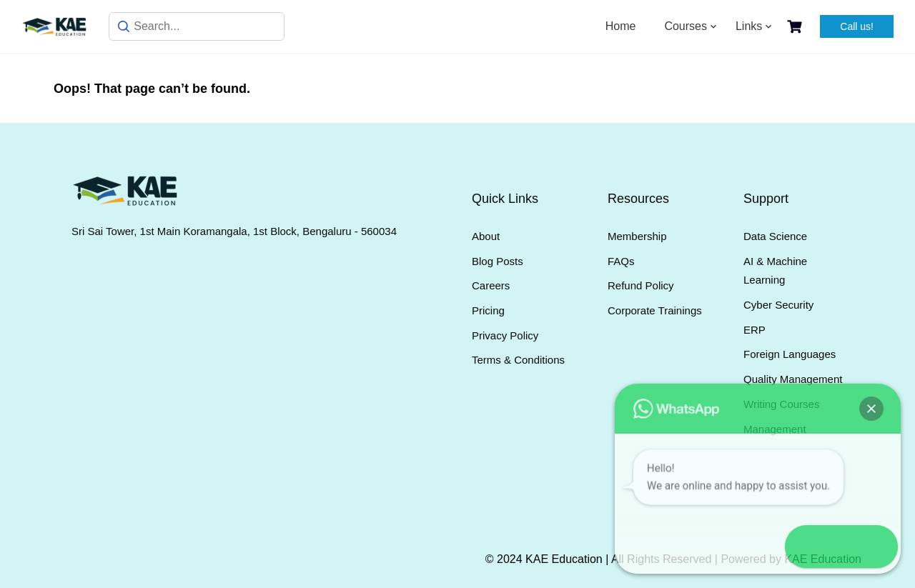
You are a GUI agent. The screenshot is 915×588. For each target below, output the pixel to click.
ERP (755, 330)
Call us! (857, 26)
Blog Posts (498, 261)
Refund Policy (641, 285)
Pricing (488, 310)
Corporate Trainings (655, 310)
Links (749, 26)
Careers (491, 285)
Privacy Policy (505, 335)
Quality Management (793, 379)
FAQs (621, 261)
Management (775, 429)
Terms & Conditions (518, 360)
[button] (874, 547)
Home (621, 26)
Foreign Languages (790, 354)
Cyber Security (778, 305)
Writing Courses (781, 404)
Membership (637, 236)
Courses (686, 26)
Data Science (775, 236)
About (486, 236)
